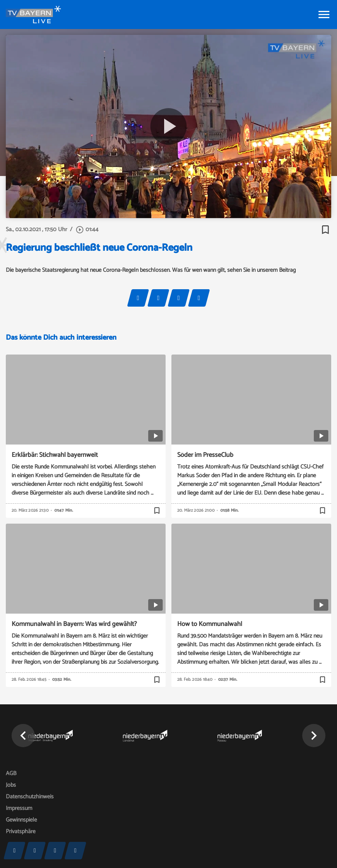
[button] (23, 736)
